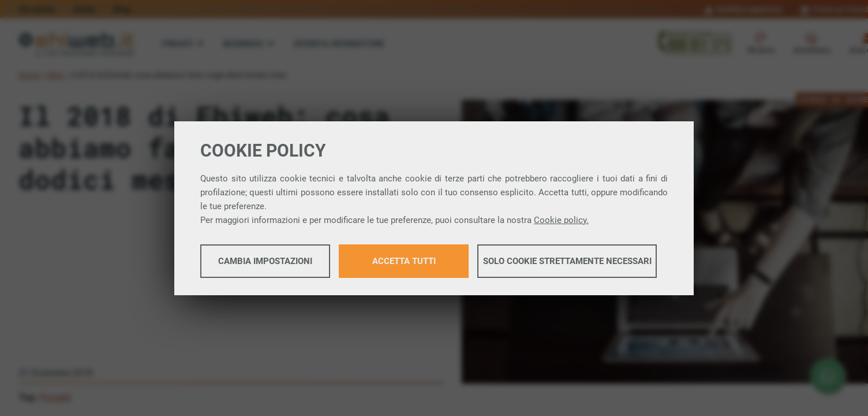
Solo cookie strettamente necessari (567, 261)
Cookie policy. (561, 220)
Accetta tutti (404, 261)
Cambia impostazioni (265, 261)
